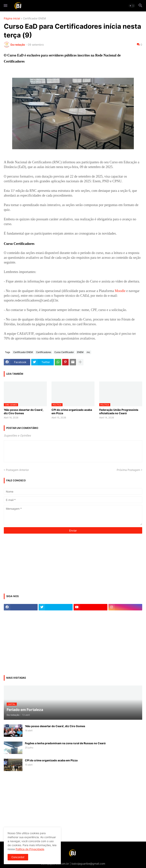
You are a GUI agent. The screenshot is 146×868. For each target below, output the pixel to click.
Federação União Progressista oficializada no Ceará (119, 411)
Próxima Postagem (128, 470)
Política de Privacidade (30, 849)
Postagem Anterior (17, 470)
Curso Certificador (64, 352)
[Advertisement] (32, 563)
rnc (88, 352)
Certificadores (44, 352)
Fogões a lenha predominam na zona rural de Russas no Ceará (65, 743)
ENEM (80, 352)
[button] (5, 6)
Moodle (120, 291)
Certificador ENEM (34, 19)
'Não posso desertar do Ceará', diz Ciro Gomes (24, 411)
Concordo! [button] (18, 857)
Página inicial (12, 19)
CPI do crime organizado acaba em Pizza (72, 411)
